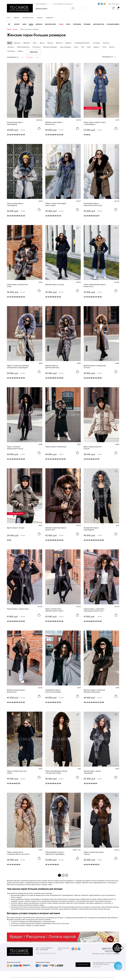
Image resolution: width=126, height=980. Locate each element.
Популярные (30, 57)
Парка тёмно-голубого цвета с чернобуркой (95, 123)
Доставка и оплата (28, 18)
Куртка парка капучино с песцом (93, 448)
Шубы (24, 24)
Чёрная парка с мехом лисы (56, 447)
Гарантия (16, 18)
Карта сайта (97, 966)
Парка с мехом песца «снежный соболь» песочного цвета (18, 853)
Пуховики (87, 24)
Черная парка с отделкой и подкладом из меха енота (94, 610)
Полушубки (77, 24)
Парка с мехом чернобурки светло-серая (56, 204)
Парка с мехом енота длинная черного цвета (54, 610)
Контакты (40, 18)
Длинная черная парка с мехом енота (16, 691)
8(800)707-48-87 (111, 949)
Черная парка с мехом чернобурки (92, 772)
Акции (61, 24)
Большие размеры (113, 24)
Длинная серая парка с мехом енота (54, 123)
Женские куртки (99, 24)
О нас (9, 18)
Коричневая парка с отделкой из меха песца (93, 204)
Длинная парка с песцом (55, 285)
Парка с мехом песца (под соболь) (94, 853)
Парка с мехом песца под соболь (17, 772)
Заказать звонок (41, 8)
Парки (31, 24)
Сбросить (34, 52)
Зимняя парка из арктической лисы (52, 367)
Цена (23, 57)
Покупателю (50, 18)
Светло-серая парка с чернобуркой (15, 204)
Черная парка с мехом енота (18, 609)
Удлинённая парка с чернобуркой (91, 529)
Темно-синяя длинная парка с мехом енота (95, 286)
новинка (10, 267)
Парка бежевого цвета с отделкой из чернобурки (55, 853)
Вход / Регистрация (114, 4)
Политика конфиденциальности (46, 953)
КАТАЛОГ (17, 24)
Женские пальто (51, 24)
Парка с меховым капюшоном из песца (15, 448)
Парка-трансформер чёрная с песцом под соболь (56, 772)
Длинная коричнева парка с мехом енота (56, 529)
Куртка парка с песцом (16, 528)
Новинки (38, 57)
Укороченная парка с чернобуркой (15, 123)
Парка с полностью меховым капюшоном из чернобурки (18, 367)
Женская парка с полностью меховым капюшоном (94, 691)
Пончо (68, 24)
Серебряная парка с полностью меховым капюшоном (53, 691)
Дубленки (39, 24)
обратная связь (83, 965)
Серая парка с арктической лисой (17, 286)
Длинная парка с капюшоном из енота (95, 367)
